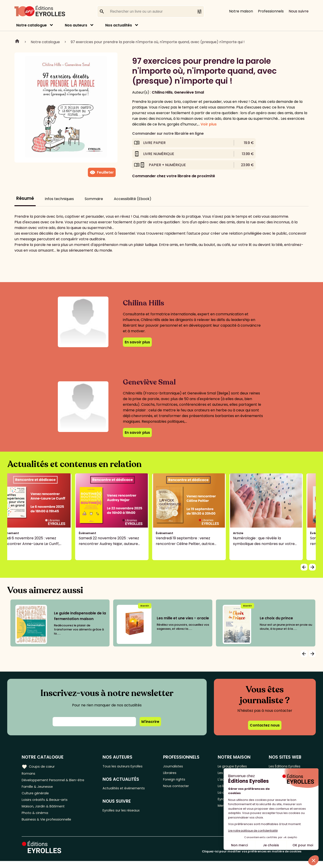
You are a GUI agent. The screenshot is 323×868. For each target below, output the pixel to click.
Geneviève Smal (189, 92)
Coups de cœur (39, 766)
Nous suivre (299, 11)
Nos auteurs (76, 25)
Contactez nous (265, 725)
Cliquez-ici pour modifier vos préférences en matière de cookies (252, 858)
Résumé (25, 198)
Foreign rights (178, 781)
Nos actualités (119, 25)
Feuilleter (102, 172)
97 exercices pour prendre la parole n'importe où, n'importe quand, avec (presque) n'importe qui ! (158, 42)
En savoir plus (137, 342)
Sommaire (94, 199)
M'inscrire (150, 722)
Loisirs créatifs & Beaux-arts (46, 804)
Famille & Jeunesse (39, 789)
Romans (29, 774)
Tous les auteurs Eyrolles (127, 766)
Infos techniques (59, 199)
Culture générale (37, 796)
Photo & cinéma (36, 819)
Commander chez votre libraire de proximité (174, 176)
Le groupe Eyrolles (233, 766)
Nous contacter (180, 789)
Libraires (174, 774)
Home (17, 42)
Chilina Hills (162, 92)
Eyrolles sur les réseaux (126, 813)
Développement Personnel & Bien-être (57, 781)
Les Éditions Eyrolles (284, 766)
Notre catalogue (32, 25)
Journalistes (177, 766)
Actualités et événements (129, 789)
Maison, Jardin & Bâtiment (45, 811)
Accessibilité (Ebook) (133, 199)
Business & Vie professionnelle (48, 826)
